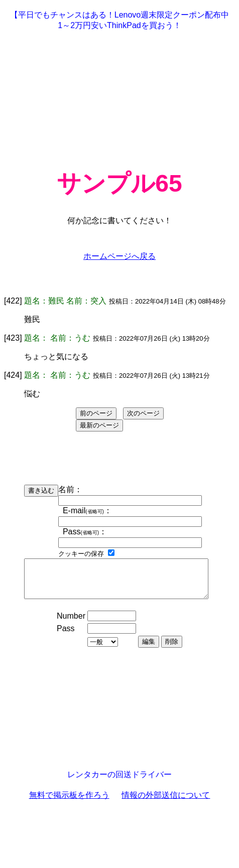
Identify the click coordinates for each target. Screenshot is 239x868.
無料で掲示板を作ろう (69, 803)
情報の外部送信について (166, 803)
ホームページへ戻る (119, 256)
